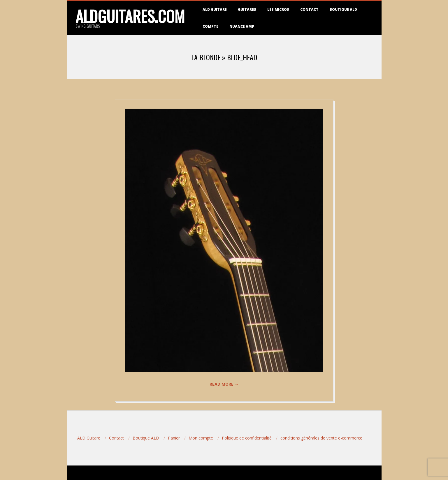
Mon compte (201, 438)
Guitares (247, 9)
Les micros (278, 9)
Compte (210, 26)
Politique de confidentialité (247, 438)
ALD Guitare (215, 9)
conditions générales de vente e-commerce (321, 438)
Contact (309, 9)
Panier (174, 438)
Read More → (224, 384)
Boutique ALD (343, 9)
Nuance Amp (242, 26)
